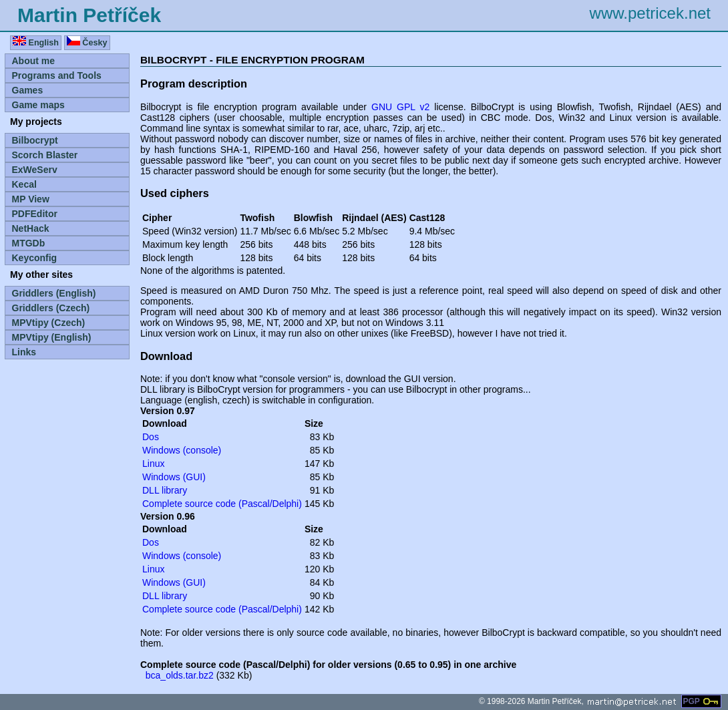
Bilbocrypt (35, 140)
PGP (701, 701)
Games (28, 90)
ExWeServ (35, 170)
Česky (87, 42)
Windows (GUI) (174, 477)
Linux (153, 464)
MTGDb (29, 243)
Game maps (38, 105)
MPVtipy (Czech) (49, 323)
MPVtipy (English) (52, 337)
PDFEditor (35, 214)
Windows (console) (182, 450)
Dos (151, 437)
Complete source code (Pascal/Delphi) (222, 504)
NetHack (31, 228)
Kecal (24, 184)
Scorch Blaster (45, 155)
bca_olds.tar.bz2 (180, 675)
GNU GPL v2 (400, 107)
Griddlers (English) (54, 293)
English (36, 42)
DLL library (165, 490)
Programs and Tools (57, 75)
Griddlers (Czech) (51, 308)
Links (24, 352)
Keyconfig (35, 258)
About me (34, 61)
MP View (31, 199)
